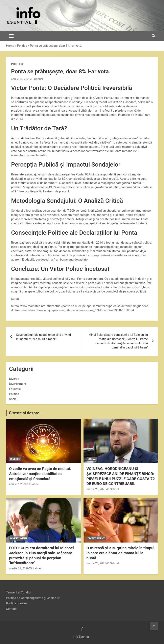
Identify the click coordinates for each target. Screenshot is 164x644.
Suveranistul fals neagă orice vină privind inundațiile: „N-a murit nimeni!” (43, 337)
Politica (17, 64)
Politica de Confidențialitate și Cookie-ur (33, 598)
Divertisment (18, 384)
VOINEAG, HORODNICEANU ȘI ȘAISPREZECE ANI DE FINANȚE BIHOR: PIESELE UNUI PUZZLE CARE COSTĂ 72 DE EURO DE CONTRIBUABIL (121, 476)
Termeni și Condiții (19, 592)
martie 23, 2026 (96, 489)
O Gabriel (37, 79)
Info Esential (81, 637)
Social (13, 399)
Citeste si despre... (26, 413)
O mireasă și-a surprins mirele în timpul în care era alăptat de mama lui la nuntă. (121, 553)
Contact (11, 609)
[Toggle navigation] (11, 36)
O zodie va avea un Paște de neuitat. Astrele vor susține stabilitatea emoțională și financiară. (40, 474)
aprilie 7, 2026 (18, 484)
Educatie (15, 389)
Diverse (14, 379)
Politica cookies (17, 603)
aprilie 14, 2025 (21, 79)
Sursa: (16, 306)
